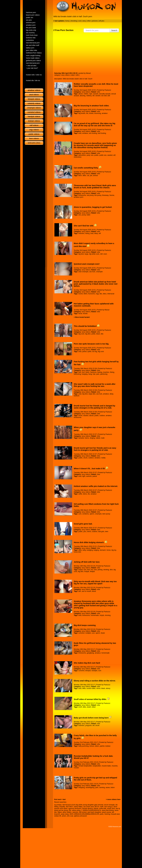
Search (114, 30)
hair (94, 374)
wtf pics (102, 21)
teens (87, 438)
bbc (101, 294)
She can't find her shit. (85, 226)
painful (102, 746)
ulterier (96, 808)
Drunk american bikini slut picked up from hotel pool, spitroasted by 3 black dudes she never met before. (96, 284)
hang (90, 374)
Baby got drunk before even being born (93, 718)
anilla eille (103, 808)
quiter (89, 352)
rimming (108, 615)
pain (98, 374)
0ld (70, 810)
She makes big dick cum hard (87, 663)
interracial (111, 294)
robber (86, 94)
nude (103, 438)
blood (94, 591)
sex (92, 155)
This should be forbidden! (87, 326)
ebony (108, 688)
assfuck (89, 476)
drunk (80, 416)
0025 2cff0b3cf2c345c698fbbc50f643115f (84, 814)
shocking (74, 21)
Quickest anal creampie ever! (87, 264)
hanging (85, 374)
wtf (93, 96)
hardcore (93, 372)
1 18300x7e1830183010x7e (91, 810)
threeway (105, 195)
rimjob (102, 615)
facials (85, 314)
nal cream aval (89, 807)
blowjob (88, 671)
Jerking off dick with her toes (87, 562)
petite (93, 334)
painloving (104, 374)
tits (87, 113)
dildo (84, 175)
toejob (81, 570)
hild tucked (83, 812)
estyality (62, 807)
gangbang (90, 653)
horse (109, 550)
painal (84, 352)
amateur (105, 113)
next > (60, 799)
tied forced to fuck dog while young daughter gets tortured (83, 805)
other (89, 21)
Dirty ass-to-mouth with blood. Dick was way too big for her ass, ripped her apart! (95, 583)
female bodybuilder (85, 766)
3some (112, 195)
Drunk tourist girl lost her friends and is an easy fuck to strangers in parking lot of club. (95, 449)
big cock (81, 334)
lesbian (108, 746)
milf (101, 254)
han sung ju (108, 807)
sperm (92, 514)
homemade (95, 615)
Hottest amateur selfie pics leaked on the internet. (96, 486)
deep (96, 233)
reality (103, 458)
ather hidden (67, 812)
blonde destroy (87, 808)
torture (92, 746)
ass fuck (92, 272)
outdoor (102, 416)
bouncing (98, 113)
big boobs (82, 113)
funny (67, 21)
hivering (107, 814)
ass (80, 215)
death (89, 707)
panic (102, 814)
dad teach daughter (94, 812)
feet (80, 372)
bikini (85, 294)
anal (80, 133)
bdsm (97, 746)
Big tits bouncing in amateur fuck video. (92, 106)
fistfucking (77, 374)
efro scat (70, 816)
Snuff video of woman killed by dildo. (92, 699)
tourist (81, 294)
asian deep (65, 814)
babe (88, 215)
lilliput (60, 812)
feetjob (92, 571)
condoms (86, 514)
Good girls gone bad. (83, 524)
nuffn (102, 807)
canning (102, 787)
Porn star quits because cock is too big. (91, 344)
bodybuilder (97, 766)
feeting (100, 372)
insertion (81, 233)
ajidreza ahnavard (80, 816)
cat (88, 175)
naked (98, 438)
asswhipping (90, 787)
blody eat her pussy (61, 810)
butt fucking (102, 133)
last (64, 799)
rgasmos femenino (75, 808)
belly (84, 550)
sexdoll (98, 96)
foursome (91, 294)
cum (80, 514)
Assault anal (115, 814)
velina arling (76, 810)
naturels (75, 812)
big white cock (94, 254)
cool (80, 21)
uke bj (118, 808)
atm (80, 591)
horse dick (78, 552)
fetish (87, 372)
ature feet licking (108, 810)
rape (91, 94)
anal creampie (83, 272)
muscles (115, 766)
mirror (98, 688)
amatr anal (111, 808)
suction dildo (91, 688)
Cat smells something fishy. (88, 168)
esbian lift (58, 816)
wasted (110, 155)
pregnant (88, 725)
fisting (87, 233)
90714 (97, 807)
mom (105, 254)
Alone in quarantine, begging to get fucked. (93, 207)
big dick (81, 254)
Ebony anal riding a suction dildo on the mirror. (95, 681)
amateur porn (79, 197)
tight (84, 476)
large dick (92, 394)
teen (107, 532)
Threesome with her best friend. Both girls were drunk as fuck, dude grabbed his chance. (95, 187)
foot (83, 372)
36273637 (69, 807)
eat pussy (90, 195)
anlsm (64, 816)
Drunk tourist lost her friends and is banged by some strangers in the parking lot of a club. (95, 407)
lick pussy (98, 195)
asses (108, 787)
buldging (90, 550)
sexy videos (65, 75)
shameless (78, 157)
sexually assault (105, 94)
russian (76, 768)
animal (95, 175)
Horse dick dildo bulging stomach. (91, 542)
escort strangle (109, 805)
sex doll (104, 96)
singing (92, 438)
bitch (80, 175)
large (86, 254)
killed (94, 707)
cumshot (81, 633)
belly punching (84, 746)
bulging (96, 550)
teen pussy (106, 514)
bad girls (101, 532)
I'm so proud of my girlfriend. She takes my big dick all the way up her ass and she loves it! (95, 124)
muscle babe (106, 766)
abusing (83, 96)
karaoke (81, 438)
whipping (82, 787)
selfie (80, 494)
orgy (97, 294)
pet (91, 175)
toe (92, 570)
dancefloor (82, 155)
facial (80, 314)
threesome (82, 195)
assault (96, 94)
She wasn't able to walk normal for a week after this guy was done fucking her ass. (95, 385)
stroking (106, 570)
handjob (94, 671)
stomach (103, 550)
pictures (95, 21)
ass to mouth (87, 591)
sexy (84, 21)
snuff (80, 707)
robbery (89, 96)
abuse (81, 94)
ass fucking (93, 133)
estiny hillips (78, 807)
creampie (99, 272)
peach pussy (106, 812)
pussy (84, 215)
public (96, 155)
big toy (114, 550)
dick (111, 570)
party (88, 155)
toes (95, 570)
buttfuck (77, 396)
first (56, 799)
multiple (88, 633)
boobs (91, 113)
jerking (100, 570)
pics (85, 532)
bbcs (105, 294)
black (98, 334)
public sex (103, 155)
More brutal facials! (83, 317)
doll (109, 96)
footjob (87, 571)
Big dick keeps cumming (85, 625)
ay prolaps (58, 805)
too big (95, 352)
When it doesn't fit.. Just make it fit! (91, 469)
